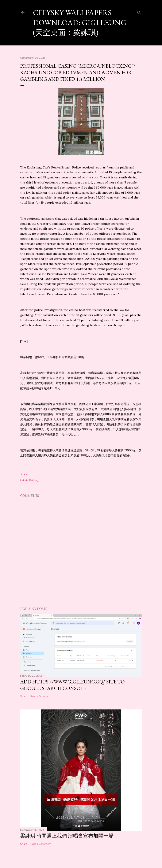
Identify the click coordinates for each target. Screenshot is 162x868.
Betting (34, 480)
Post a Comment (41, 696)
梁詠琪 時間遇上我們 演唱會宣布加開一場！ (69, 836)
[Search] (139, 12)
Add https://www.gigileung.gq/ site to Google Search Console (72, 685)
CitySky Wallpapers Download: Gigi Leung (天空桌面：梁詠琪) (80, 23)
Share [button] (24, 474)
